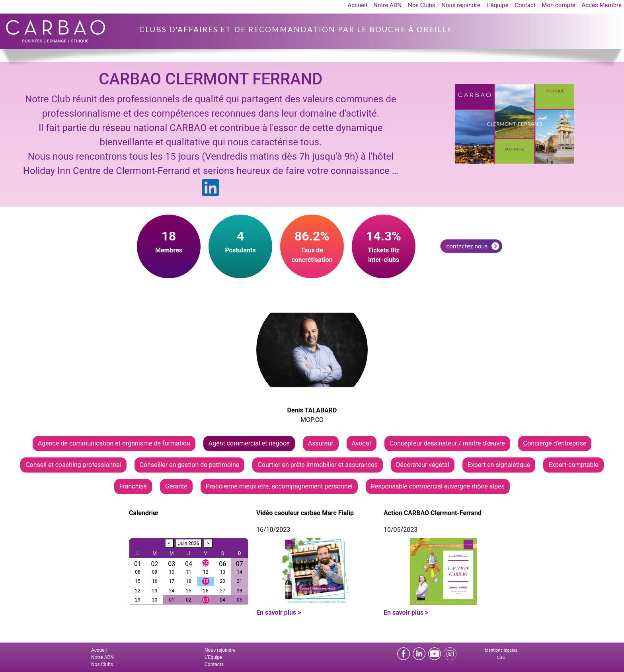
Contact (525, 5)
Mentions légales (501, 650)
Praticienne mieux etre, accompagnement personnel (279, 486)
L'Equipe (214, 657)
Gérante (176, 486)
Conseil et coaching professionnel (73, 465)
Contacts (214, 664)
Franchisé (133, 486)
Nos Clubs (422, 5)
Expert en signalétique (499, 465)
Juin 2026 (189, 543)
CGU (501, 657)
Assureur (321, 443)
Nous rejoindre (461, 5)
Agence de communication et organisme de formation (114, 443)
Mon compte (559, 5)
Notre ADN (387, 5)
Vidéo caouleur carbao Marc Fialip (305, 513)
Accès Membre (602, 5)
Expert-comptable (573, 465)
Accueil (357, 5)
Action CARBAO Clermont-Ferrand (433, 513)
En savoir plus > (279, 612)
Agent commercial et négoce (249, 443)
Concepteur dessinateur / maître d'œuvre (447, 443)
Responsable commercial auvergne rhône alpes (438, 486)
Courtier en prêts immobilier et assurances (318, 465)
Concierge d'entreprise (555, 443)
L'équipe (497, 5)
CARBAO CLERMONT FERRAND (211, 79)
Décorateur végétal (423, 465)
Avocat (362, 443)
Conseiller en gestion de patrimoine (190, 465)
